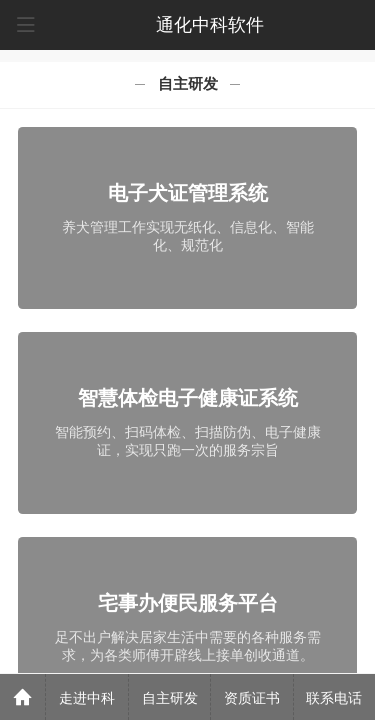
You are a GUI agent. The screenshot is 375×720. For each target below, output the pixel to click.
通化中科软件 (210, 25)
